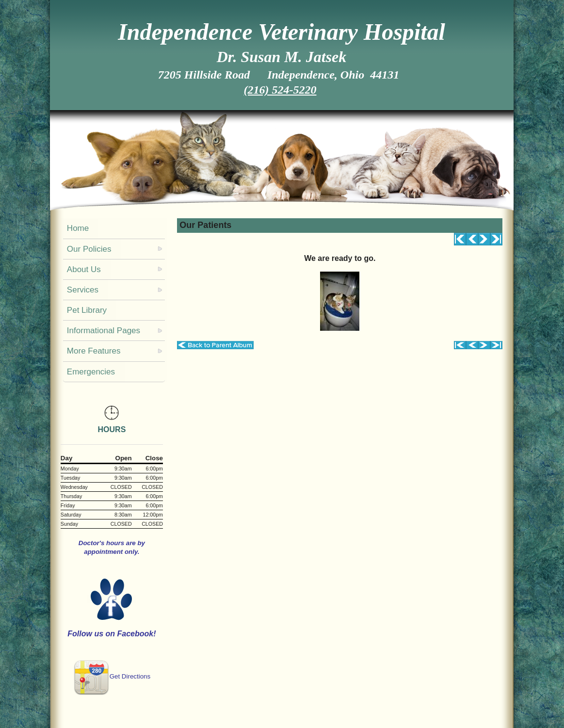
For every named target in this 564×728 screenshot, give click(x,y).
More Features (94, 351)
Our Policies (89, 249)
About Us (84, 269)
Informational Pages (104, 331)
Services (83, 290)
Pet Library (87, 310)
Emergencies (91, 372)
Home (78, 228)
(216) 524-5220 (280, 90)
